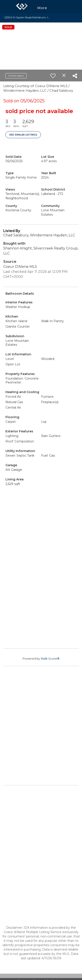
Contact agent (16, 76)
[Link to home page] (22, 7)
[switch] (53, 76)
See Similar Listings (23, 135)
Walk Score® (50, 658)
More (42, 8)
